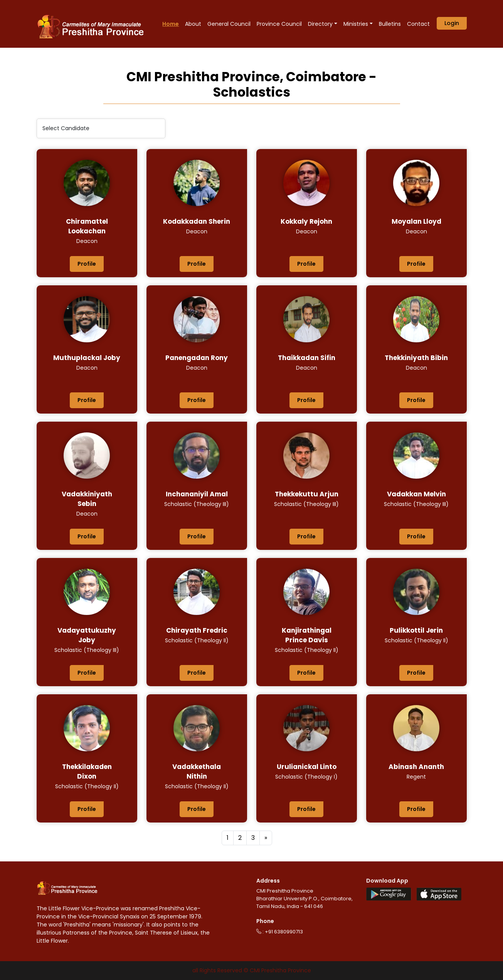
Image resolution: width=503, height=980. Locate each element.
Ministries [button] (356, 24)
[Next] (266, 838)
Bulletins (390, 24)
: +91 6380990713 (280, 932)
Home (171, 24)
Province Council (279, 24)
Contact (418, 24)
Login (452, 23)
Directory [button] (320, 24)
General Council (229, 24)
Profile (87, 264)
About (193, 24)
